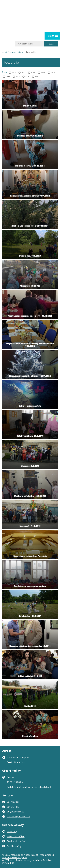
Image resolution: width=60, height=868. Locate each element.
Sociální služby (14, 846)
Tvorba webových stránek (29, 860)
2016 (43, 72)
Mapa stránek (47, 855)
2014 (23, 72)
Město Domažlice (16, 836)
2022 (52, 72)
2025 (27, 76)
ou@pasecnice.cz (15, 812)
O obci (21, 52)
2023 (8, 76)
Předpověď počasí (16, 841)
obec (37, 76)
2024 (17, 76)
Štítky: (5, 72)
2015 (33, 72)
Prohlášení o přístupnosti (15, 857)
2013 (13, 72)
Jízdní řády (12, 831)
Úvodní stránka (9, 52)
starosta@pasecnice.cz (18, 817)
